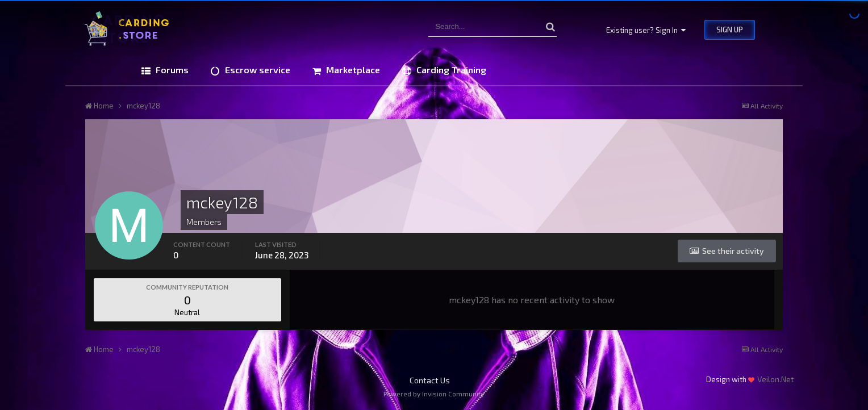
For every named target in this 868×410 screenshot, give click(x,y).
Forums (171, 70)
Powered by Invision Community (434, 394)
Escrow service (256, 70)
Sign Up (730, 30)
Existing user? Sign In (646, 30)
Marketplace (352, 70)
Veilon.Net (776, 379)
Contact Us (430, 380)
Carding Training (450, 70)
